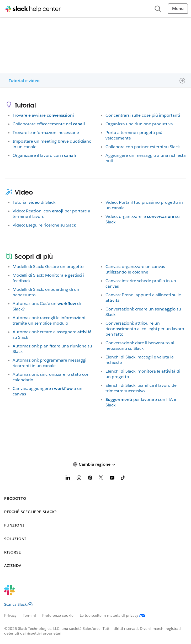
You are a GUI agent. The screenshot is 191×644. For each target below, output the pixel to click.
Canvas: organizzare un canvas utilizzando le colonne (135, 269)
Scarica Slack (18, 604)
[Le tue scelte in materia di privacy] (116, 615)
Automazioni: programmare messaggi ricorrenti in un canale (49, 363)
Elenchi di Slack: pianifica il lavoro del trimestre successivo (142, 388)
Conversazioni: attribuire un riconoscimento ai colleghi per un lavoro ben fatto (145, 329)
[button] (95, 464)
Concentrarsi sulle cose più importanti (143, 115)
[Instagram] (79, 479)
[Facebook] (90, 479)
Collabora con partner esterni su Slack (143, 147)
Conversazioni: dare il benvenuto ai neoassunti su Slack (140, 346)
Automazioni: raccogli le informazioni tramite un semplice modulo (49, 320)
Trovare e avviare (43, 115)
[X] (101, 479)
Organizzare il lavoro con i (44, 155)
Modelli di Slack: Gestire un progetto (48, 267)
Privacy (10, 615)
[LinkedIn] (68, 479)
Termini (29, 615)
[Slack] (91, 593)
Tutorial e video (24, 81)
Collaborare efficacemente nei (49, 124)
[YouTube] (112, 479)
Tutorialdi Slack (34, 202)
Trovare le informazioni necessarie (46, 133)
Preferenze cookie (58, 615)
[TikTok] (123, 479)
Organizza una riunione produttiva (139, 124)
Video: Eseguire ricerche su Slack (44, 225)
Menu (178, 9)
